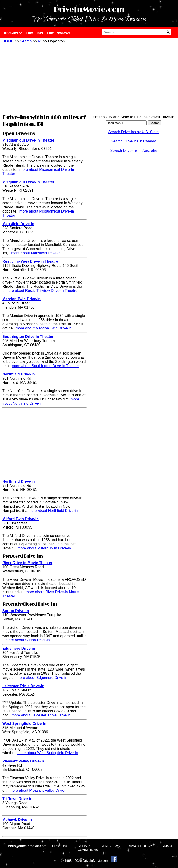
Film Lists (34, 33)
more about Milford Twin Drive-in (44, 548)
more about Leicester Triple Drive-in (41, 715)
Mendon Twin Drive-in (21, 299)
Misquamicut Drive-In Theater (28, 140)
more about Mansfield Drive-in (36, 253)
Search (26, 41)
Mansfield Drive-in (18, 224)
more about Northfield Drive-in (41, 401)
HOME (8, 41)
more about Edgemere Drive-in (42, 678)
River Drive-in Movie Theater (27, 563)
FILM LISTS (82, 846)
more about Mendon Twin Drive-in (44, 328)
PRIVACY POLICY (139, 846)
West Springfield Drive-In (24, 724)
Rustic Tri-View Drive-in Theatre (30, 261)
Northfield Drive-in (19, 374)
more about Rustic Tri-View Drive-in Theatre (41, 291)
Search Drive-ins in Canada (133, 141)
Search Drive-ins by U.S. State (134, 132)
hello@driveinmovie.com (28, 846)
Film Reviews (59, 33)
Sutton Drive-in (16, 611)
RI (40, 41)
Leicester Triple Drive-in (23, 686)
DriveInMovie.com (89, 10)
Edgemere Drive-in (19, 648)
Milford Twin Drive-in (21, 519)
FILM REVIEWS (108, 846)
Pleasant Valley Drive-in (23, 761)
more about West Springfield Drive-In (48, 753)
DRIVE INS (60, 846)
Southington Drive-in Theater (28, 337)
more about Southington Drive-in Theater (45, 366)
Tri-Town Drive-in (17, 799)
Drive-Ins (12, 33)
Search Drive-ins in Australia (134, 150)
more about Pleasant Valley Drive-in (39, 790)
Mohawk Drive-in (17, 820)
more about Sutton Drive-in (27, 640)
